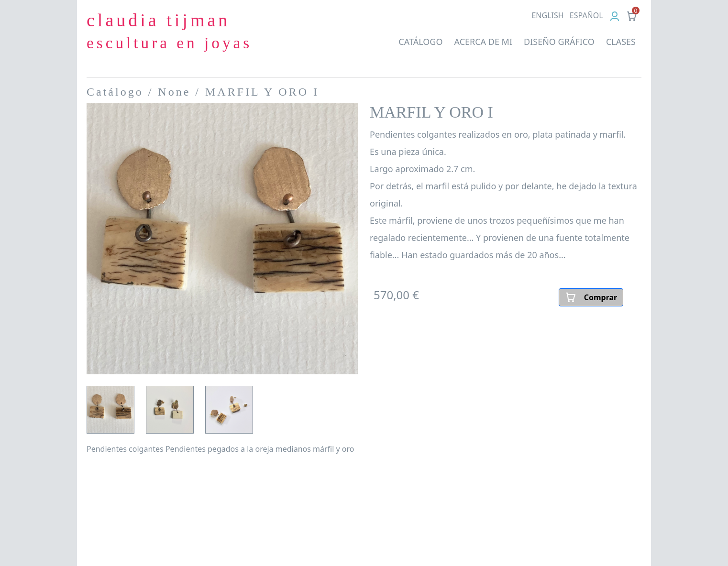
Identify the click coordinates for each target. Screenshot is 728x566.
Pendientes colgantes (125, 449)
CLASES (621, 42)
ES (586, 15)
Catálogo (115, 92)
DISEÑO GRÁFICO (559, 42)
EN (547, 15)
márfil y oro (333, 449)
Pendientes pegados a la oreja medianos (238, 449)
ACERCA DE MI (483, 42)
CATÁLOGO (420, 42)
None (174, 92)
